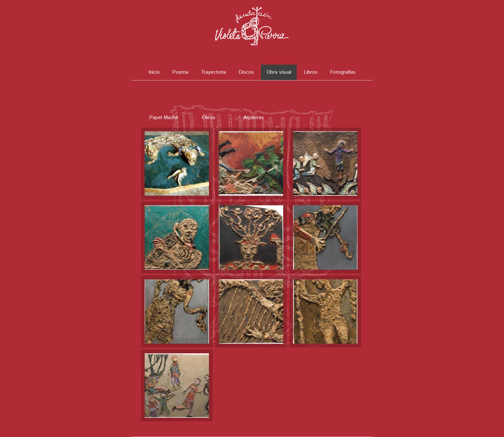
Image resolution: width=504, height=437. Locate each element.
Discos (246, 72)
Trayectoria (213, 72)
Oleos (209, 118)
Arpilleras (254, 118)
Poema (180, 72)
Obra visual (279, 72)
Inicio (154, 72)
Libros (311, 72)
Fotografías (343, 72)
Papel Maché (164, 118)
